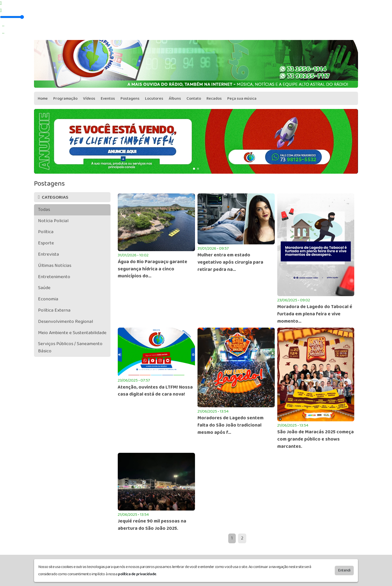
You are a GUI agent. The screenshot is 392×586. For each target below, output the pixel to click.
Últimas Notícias (55, 266)
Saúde (44, 288)
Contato (194, 99)
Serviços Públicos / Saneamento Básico (70, 347)
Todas (44, 210)
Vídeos (89, 99)
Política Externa (54, 310)
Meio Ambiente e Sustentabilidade (72, 333)
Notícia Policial (53, 221)
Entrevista (48, 254)
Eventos (108, 99)
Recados (214, 99)
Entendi (344, 570)
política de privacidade (137, 574)
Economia (48, 299)
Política (46, 232)
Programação (65, 99)
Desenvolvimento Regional (65, 321)
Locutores (154, 99)
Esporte (46, 243)
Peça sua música (242, 99)
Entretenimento (54, 277)
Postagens (130, 99)
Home (43, 99)
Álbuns (175, 99)
